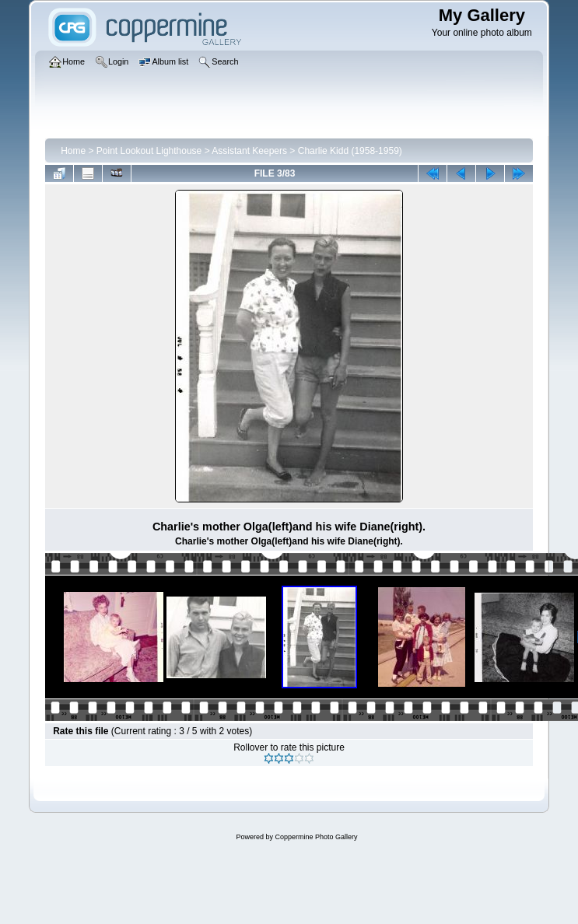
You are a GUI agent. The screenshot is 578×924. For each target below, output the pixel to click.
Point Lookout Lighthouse (149, 151)
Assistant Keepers (249, 151)
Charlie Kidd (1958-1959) (350, 151)
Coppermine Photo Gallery (316, 837)
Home (73, 151)
